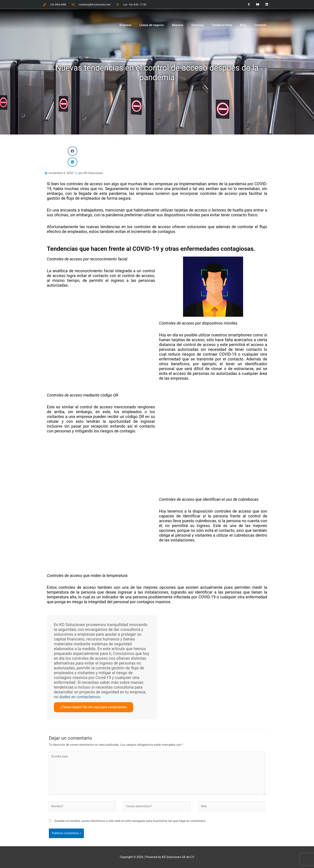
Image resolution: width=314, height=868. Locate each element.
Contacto (260, 25)
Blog (243, 25)
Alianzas (178, 25)
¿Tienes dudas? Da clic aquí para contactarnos (94, 707)
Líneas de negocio (152, 25)
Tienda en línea (222, 25)
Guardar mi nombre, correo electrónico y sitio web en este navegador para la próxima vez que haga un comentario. (130, 821)
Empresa (125, 25)
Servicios (197, 25)
